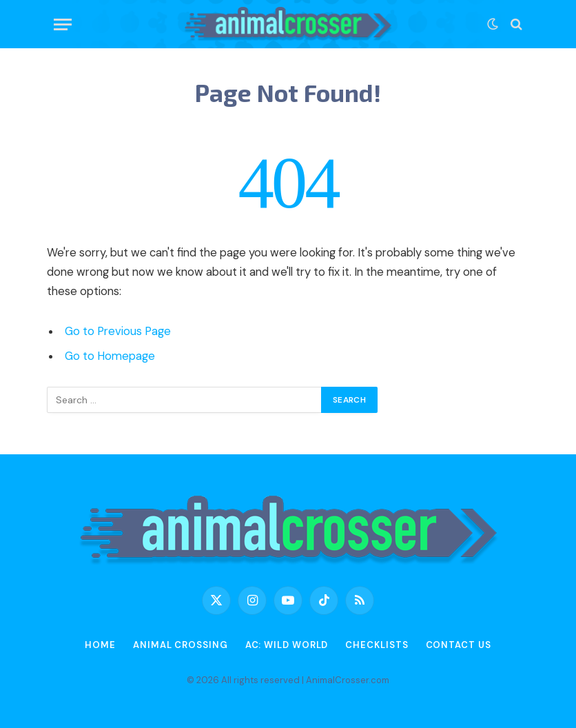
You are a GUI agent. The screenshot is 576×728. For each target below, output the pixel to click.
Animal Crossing (181, 645)
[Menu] (63, 24)
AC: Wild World (287, 645)
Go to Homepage (110, 356)
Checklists (377, 645)
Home (100, 645)
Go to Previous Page (118, 331)
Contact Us (459, 645)
